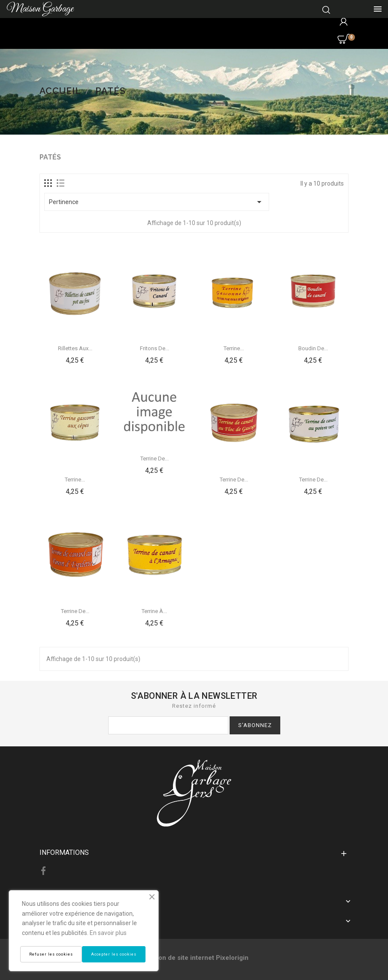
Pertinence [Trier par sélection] (157, 202)
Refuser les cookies (51, 954)
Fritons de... (155, 348)
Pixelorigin (232, 958)
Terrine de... (155, 458)
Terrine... (234, 348)
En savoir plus (108, 933)
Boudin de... (313, 348)
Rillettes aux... (75, 348)
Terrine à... (154, 611)
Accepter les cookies (114, 954)
